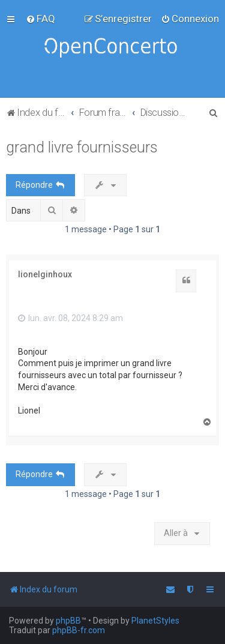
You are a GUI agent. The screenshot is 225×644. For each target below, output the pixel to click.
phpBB (68, 621)
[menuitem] (40, 19)
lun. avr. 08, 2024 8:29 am (70, 318)
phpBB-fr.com (79, 630)
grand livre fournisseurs (82, 147)
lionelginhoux (45, 274)
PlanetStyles (155, 621)
